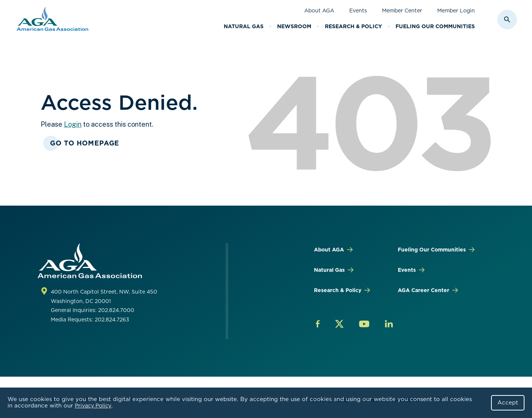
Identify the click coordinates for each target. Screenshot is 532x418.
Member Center (402, 11)
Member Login (456, 11)
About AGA (319, 11)
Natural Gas (244, 26)
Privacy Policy (93, 406)
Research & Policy (353, 26)
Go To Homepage (85, 143)
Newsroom (294, 26)
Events (358, 11)
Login (73, 124)
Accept (508, 403)
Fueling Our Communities (435, 26)
